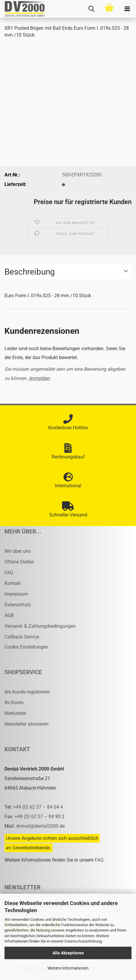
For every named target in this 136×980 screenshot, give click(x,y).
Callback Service (22, 637)
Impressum (16, 594)
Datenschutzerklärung (83, 941)
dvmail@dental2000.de (40, 826)
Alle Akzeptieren (68, 953)
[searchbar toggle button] (91, 9)
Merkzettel (15, 713)
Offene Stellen (19, 562)
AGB (9, 615)
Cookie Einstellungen (26, 647)
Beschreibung (30, 272)
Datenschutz (18, 605)
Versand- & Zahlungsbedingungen (40, 626)
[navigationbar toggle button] (127, 9)
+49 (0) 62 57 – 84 (35, 817)
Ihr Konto (14, 703)
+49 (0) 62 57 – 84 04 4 (38, 807)
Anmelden (39, 378)
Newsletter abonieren (27, 724)
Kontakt (13, 583)
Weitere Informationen (68, 968)
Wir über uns (18, 551)
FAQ (9, 573)
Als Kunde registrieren (27, 692)
